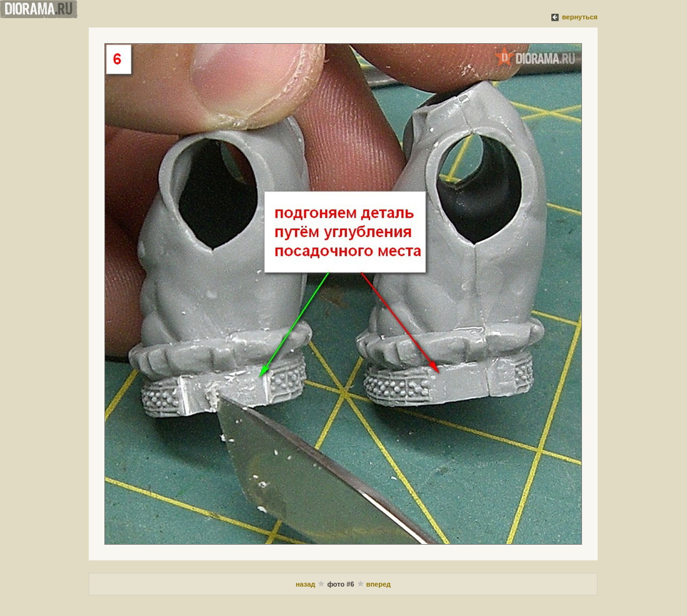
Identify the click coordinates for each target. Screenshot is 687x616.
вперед (379, 584)
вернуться (580, 17)
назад (305, 584)
